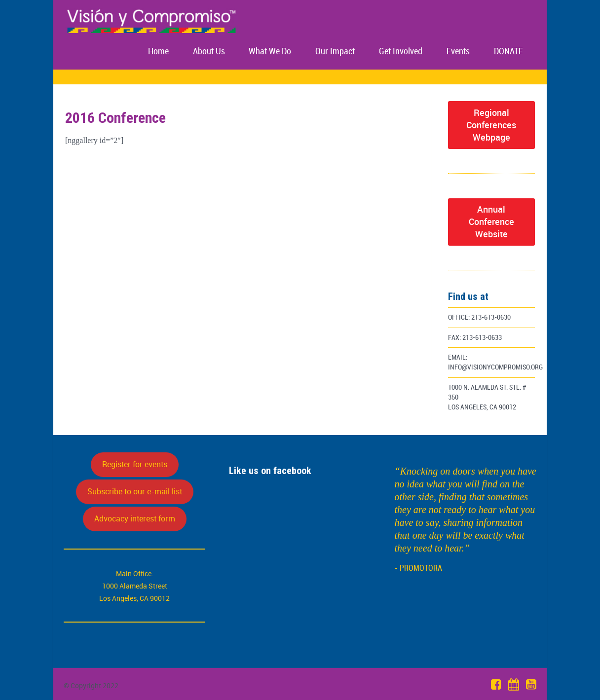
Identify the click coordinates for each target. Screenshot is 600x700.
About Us (209, 52)
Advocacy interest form (135, 518)
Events (458, 52)
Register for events (135, 464)
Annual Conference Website (491, 221)
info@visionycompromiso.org (495, 367)
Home (158, 52)
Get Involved (401, 52)
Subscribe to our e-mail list (135, 491)
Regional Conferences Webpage (491, 125)
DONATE (508, 52)
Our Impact (335, 52)
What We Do (270, 52)
